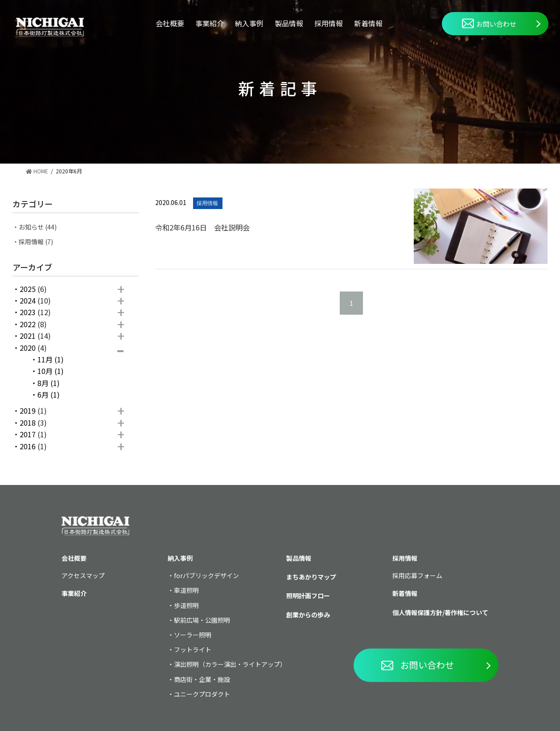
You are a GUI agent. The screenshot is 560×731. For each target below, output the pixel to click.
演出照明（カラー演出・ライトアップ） (230, 664)
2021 (28, 336)
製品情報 (289, 23)
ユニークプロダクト (202, 694)
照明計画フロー (308, 595)
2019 (28, 411)
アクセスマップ (83, 575)
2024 (28, 300)
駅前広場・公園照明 (202, 620)
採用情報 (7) (36, 242)
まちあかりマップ (311, 577)
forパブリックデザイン (206, 575)
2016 (28, 446)
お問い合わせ (489, 24)
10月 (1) (51, 371)
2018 (28, 423)
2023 (28, 312)
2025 (28, 289)
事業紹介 (210, 23)
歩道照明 (186, 605)
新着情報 (368, 23)
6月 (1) (49, 394)
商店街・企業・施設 (202, 679)
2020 (28, 348)
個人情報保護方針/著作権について (440, 612)
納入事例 (249, 23)
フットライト (193, 649)
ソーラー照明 (193, 635)
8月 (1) (49, 383)
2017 (28, 434)
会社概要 (170, 23)
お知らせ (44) (38, 227)
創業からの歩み (308, 615)
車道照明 (186, 590)
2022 (28, 324)
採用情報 (329, 23)
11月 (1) (51, 359)
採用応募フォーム (417, 575)
